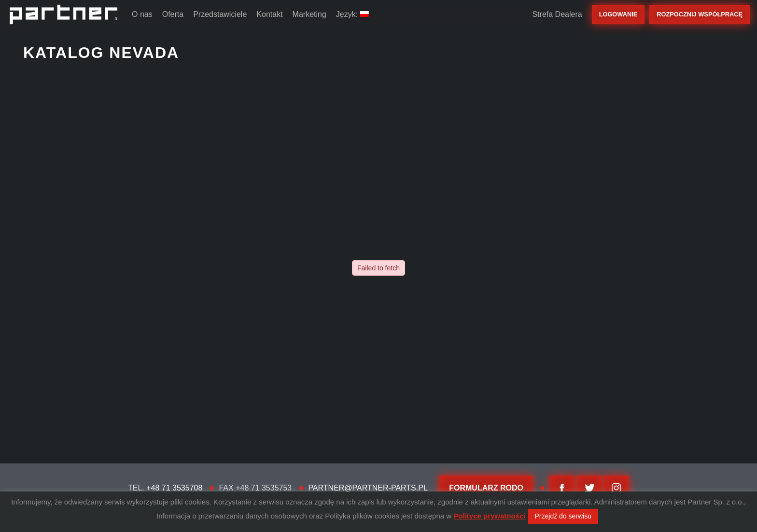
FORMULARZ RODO (486, 488)
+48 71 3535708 (174, 488)
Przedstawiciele (220, 14)
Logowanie (618, 14)
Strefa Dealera (557, 14)
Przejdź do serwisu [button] (563, 516)
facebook (562, 488)
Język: (352, 14)
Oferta (173, 14)
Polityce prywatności (489, 516)
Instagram (617, 488)
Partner (63, 14)
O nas (142, 14)
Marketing (309, 14)
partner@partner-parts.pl (368, 488)
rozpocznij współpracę (700, 14)
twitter (589, 488)
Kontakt (269, 14)
